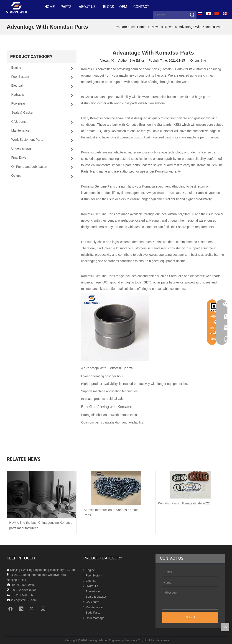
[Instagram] (43, 609)
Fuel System (94, 575)
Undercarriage (95, 618)
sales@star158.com (24, 600)
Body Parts (93, 613)
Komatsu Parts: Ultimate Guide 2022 (184, 503)
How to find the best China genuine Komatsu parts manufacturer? (41, 525)
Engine (90, 570)
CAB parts (92, 602)
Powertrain (93, 591)
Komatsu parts (105, 97)
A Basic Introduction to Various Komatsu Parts (112, 513)
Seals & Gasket (96, 597)
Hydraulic (92, 586)
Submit (190, 617)
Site (203, 60)
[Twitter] (32, 609)
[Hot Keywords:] (192, 15)
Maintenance (94, 607)
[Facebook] (10, 609)
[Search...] (171, 15)
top (225, 627)
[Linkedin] (21, 609)
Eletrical (91, 581)
